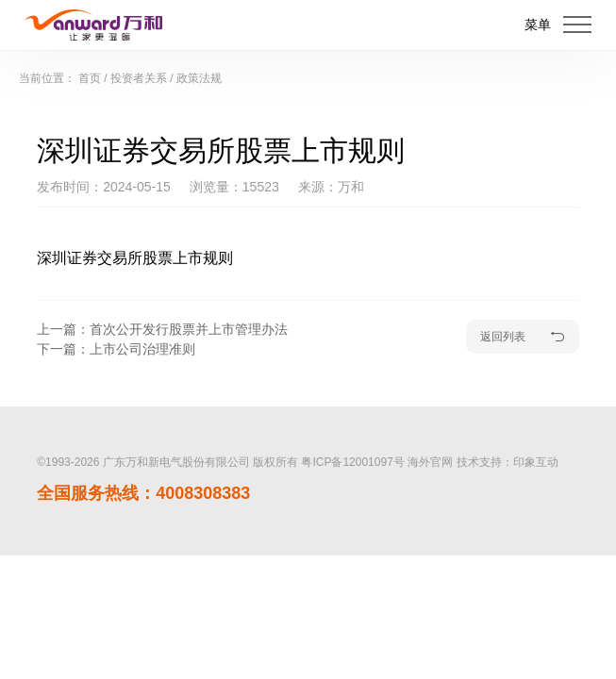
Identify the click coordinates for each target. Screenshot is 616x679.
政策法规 (199, 78)
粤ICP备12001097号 (352, 462)
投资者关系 (139, 78)
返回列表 (523, 337)
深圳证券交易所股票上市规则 (135, 258)
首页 (90, 78)
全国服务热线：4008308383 (143, 493)
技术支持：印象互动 (508, 462)
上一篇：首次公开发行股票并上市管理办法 (162, 329)
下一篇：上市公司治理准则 (116, 349)
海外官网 (430, 462)
